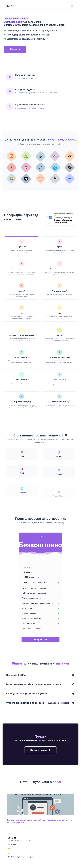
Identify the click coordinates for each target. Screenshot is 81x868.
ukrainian (13, 845)
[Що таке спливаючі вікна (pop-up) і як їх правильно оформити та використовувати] (40, 817)
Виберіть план (41, 639)
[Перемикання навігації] (72, 6)
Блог (10, 854)
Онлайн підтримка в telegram (21, 857)
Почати (15, 49)
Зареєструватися (40, 760)
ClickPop (10, 6)
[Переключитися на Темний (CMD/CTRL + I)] (9, 848)
